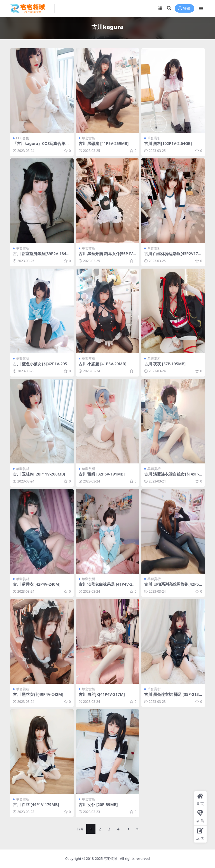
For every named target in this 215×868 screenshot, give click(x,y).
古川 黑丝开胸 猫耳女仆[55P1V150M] (107, 256)
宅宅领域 (110, 859)
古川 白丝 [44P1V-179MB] (36, 804)
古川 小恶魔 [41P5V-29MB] (103, 364)
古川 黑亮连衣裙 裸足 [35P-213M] (171, 697)
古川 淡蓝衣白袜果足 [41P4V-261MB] (107, 587)
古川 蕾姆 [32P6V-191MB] (102, 474)
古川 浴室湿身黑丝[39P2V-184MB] (41, 256)
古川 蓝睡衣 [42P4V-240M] (37, 584)
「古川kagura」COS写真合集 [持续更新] (39, 146)
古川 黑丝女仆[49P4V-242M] (38, 694)
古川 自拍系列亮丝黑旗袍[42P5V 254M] (173, 587)
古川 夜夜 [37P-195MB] (165, 364)
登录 (184, 9)
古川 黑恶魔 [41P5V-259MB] (104, 143)
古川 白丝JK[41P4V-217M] (102, 694)
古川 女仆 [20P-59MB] (98, 804)
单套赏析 (88, 138)
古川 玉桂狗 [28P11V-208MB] (39, 474)
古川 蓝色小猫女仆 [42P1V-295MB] (40, 366)
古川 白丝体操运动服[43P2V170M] (172, 256)
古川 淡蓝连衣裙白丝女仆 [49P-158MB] (173, 476)
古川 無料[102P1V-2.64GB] (168, 143)
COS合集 (23, 138)
